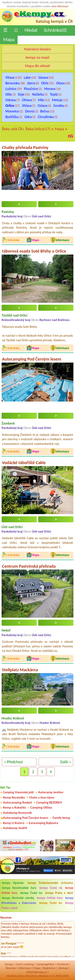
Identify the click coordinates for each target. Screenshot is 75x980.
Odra (28, 117)
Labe (27, 77)
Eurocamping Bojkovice (43, 823)
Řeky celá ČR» (13, 129)
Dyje (21, 94)
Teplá (54, 94)
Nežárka (38, 94)
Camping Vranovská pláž (18, 792)
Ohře (45, 83)
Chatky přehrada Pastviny (25, 147)
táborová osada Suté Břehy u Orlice (34, 251)
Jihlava (27, 106)
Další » (66, 762)
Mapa (9, 39)
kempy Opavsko (13, 883)
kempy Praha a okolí (59, 893)
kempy (9, 964)
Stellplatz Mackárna (20, 670)
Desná (29, 111)
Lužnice (11, 89)
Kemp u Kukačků (14, 807)
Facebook (63, 964)
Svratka (59, 106)
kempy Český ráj (51, 888)
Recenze (11, 968)
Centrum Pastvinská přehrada (29, 566)
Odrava (11, 100)
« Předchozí (13, 762)
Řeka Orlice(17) (40, 129)
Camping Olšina (41, 807)
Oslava (42, 106)
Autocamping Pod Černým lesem (32, 359)
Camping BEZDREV (49, 802)
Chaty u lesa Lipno (42, 797)
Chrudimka (46, 117)
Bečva (44, 111)
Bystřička (12, 117)
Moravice (12, 111)
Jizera (31, 83)
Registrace (49, 968)
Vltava (10, 77)
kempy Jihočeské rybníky (18, 898)
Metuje (57, 100)
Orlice (10, 106)
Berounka (12, 83)
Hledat (31, 30)
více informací (60, 6)
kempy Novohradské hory (19, 888)
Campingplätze (45, 964)
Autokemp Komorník (17, 813)
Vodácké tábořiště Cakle (24, 463)
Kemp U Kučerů (14, 823)
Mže (41, 100)
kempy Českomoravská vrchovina (50, 883)
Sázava (43, 77)
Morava (50, 89)
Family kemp (61, 818)
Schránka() (55, 30)
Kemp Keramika (14, 797)
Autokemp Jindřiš (15, 828)
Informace (25, 968)
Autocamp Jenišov (51, 792)
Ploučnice (31, 89)
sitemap (63, 968)
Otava (60, 83)
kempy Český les (31, 893)
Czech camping (25, 964)
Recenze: (6, 917)
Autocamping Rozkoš (17, 802)
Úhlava (27, 100)
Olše (9, 94)
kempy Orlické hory (50, 898)
